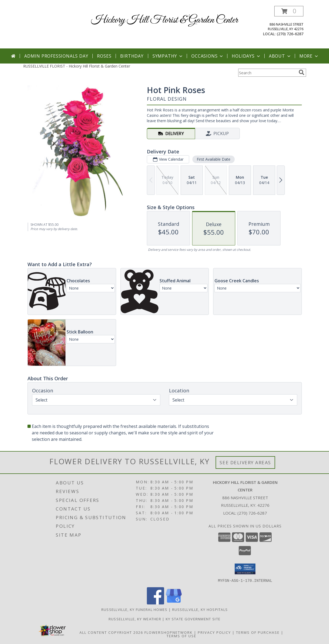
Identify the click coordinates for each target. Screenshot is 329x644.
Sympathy (168, 56)
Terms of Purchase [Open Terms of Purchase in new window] (258, 632)
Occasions (208, 56)
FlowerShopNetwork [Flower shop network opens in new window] (169, 632)
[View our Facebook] (155, 603)
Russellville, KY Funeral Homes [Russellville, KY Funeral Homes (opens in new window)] (134, 609)
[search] (302, 72)
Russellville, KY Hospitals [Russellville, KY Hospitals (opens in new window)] (200, 609)
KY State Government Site (193, 619)
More (309, 56)
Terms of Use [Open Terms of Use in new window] (181, 636)
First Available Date (213, 159)
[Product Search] (267, 73)
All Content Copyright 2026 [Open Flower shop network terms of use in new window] (111, 632)
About (280, 56)
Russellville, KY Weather (135, 619)
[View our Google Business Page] (174, 603)
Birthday (132, 56)
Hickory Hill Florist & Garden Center (164, 20)
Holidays (246, 56)
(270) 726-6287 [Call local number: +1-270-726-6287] (290, 34)
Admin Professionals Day (56, 56)
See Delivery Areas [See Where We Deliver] (245, 462)
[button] (289, 11)
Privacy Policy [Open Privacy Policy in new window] (214, 632)
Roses (104, 56)
